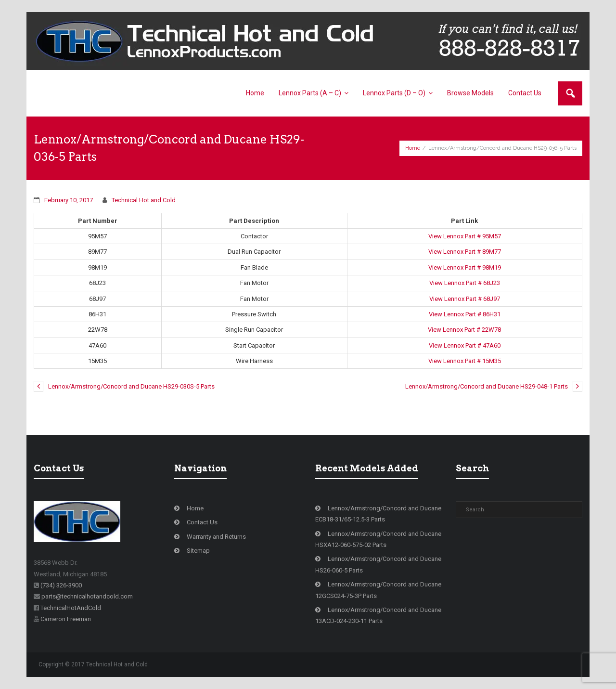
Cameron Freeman (66, 619)
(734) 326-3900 (61, 585)
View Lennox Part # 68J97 (465, 299)
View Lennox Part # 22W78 (464, 330)
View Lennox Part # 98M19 (465, 267)
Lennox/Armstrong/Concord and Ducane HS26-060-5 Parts (378, 564)
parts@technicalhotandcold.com (87, 596)
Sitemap (198, 551)
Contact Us (202, 522)
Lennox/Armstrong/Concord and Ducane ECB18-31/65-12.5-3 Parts (378, 514)
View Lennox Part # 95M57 (465, 236)
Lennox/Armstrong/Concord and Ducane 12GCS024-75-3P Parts (378, 590)
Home (413, 148)
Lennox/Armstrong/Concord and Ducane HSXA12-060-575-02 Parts (378, 539)
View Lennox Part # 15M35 (465, 361)
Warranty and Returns (216, 537)
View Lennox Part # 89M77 (465, 252)
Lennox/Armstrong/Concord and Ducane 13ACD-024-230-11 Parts (378, 615)
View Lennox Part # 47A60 (465, 345)
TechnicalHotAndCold (71, 608)
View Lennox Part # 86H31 (465, 314)
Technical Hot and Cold (144, 200)
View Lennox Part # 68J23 (465, 283)
